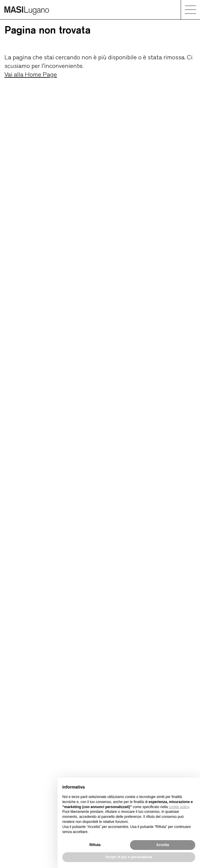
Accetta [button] (162, 845)
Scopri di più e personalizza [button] (129, 857)
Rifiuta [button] (95, 845)
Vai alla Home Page (31, 74)
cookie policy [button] (179, 807)
